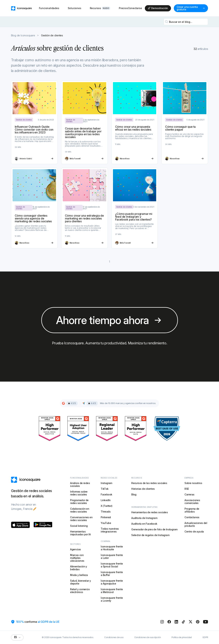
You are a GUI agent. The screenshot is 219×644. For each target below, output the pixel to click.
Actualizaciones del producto (196, 524)
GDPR (205, 637)
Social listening (79, 526)
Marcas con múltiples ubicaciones (77, 558)
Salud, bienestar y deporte (80, 582)
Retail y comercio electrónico (80, 591)
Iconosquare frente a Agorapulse (112, 582)
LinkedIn (106, 500)
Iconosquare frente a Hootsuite (112, 548)
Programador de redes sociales (79, 502)
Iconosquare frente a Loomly (112, 599)
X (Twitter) (106, 506)
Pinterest (106, 517)
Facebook (106, 494)
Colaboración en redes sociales (80, 510)
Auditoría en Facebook (144, 524)
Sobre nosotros (193, 483)
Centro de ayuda (194, 532)
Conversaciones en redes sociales (81, 519)
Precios (123, 8)
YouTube (106, 523)
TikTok (105, 489)
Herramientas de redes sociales (150, 512)
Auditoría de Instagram (144, 518)
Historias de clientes (143, 489)
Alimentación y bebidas (79, 568)
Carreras (189, 494)
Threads (106, 512)
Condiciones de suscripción (148, 637)
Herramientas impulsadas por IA (80, 533)
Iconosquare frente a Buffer (112, 574)
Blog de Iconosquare (23, 35)
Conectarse (135, 8)
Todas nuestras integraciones (110, 530)
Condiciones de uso (114, 637)
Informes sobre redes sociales (79, 493)
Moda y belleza (79, 575)
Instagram (106, 483)
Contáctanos (192, 517)
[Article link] (34, 122)
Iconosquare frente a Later (112, 556)
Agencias (75, 549)
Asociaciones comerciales (192, 502)
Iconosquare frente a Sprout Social (112, 565)
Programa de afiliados (192, 510)
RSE (187, 489)
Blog (134, 494)
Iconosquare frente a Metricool (112, 591)
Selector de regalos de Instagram (150, 535)
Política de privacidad (182, 637)
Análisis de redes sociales (80, 484)
